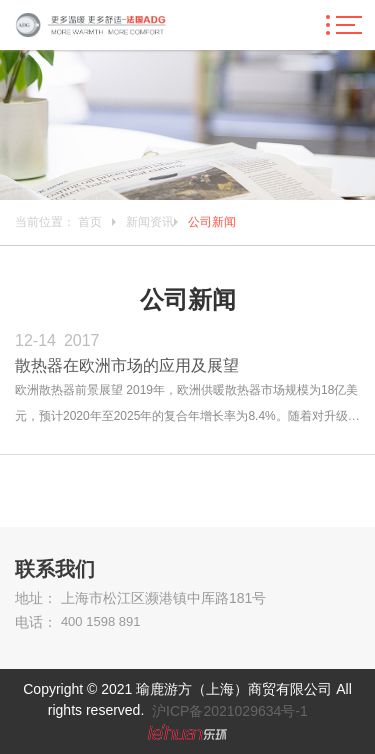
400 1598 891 (101, 621)
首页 (90, 222)
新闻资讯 (150, 222)
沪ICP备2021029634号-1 (230, 711)
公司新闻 (212, 222)
